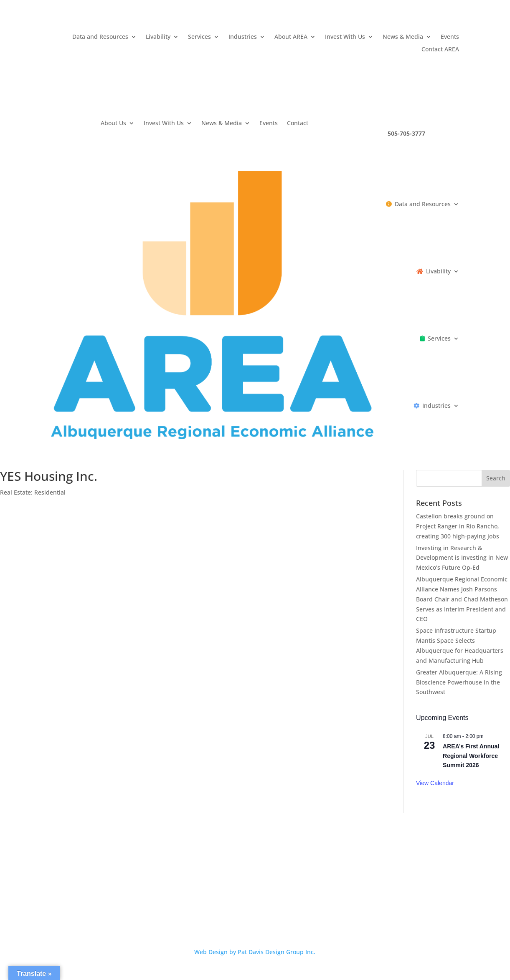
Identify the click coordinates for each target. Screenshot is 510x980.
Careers (173, 898)
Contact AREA (440, 50)
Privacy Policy (212, 898)
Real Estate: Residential (33, 492)
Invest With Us (345, 37)
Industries (243, 37)
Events (450, 37)
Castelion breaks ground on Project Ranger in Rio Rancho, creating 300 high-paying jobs (458, 526)
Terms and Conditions (271, 898)
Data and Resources (100, 37)
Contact (298, 124)
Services (199, 37)
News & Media (403, 37)
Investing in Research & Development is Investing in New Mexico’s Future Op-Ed (462, 558)
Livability (158, 37)
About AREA (291, 37)
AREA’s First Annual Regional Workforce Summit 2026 (471, 756)
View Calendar (435, 783)
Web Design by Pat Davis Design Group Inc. (255, 952)
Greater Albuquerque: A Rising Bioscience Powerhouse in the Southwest (459, 682)
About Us (113, 124)
